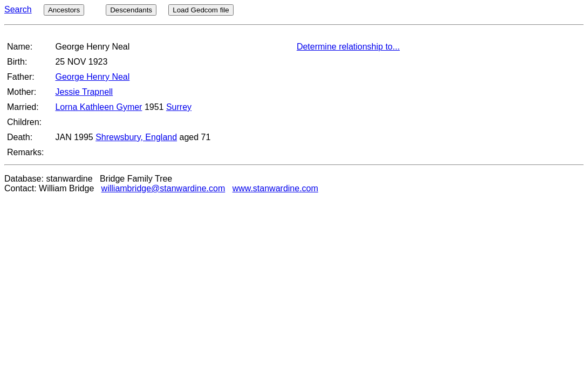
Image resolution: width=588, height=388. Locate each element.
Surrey (179, 107)
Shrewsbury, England (136, 137)
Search (18, 9)
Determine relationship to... (348, 47)
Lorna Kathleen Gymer (98, 107)
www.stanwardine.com (275, 188)
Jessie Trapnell (84, 92)
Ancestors (64, 10)
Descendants (131, 10)
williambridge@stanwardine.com (163, 188)
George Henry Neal (92, 77)
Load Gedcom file (201, 10)
